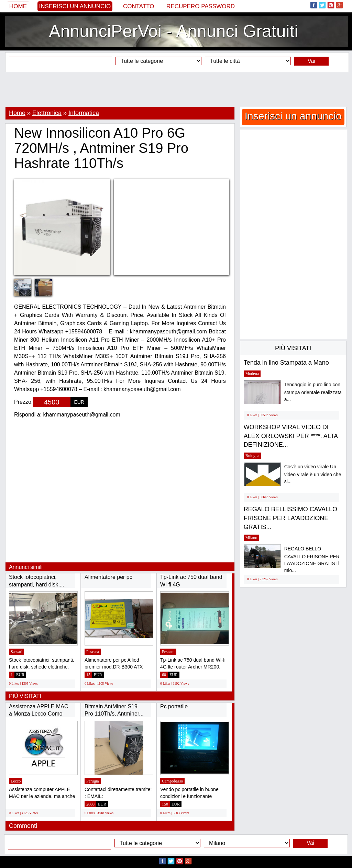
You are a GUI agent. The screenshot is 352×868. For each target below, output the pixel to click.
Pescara (93, 652)
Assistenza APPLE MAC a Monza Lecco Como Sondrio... (39, 714)
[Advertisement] (176, 89)
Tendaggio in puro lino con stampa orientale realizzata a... (313, 392)
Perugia (93, 781)
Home (18, 6)
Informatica (84, 113)
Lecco (16, 781)
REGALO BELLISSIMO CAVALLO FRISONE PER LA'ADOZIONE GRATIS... (290, 518)
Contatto (139, 6)
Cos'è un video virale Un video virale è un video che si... (313, 474)
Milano (251, 538)
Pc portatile (174, 706)
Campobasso (172, 781)
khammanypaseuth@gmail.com (82, 415)
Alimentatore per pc (108, 577)
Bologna (252, 456)
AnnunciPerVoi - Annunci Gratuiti (173, 31)
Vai (311, 61)
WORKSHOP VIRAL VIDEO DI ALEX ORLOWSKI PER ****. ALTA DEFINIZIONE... (291, 436)
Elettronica (47, 113)
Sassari (16, 652)
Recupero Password (201, 6)
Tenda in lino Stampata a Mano (286, 363)
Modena (252, 374)
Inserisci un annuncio (75, 6)
